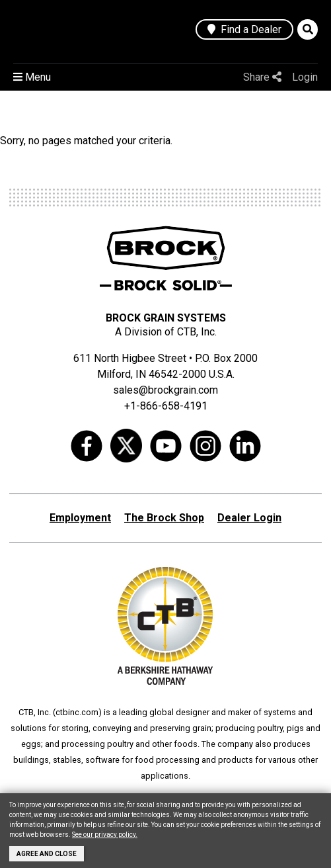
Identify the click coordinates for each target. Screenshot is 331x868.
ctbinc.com (77, 712)
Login (305, 77)
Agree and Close (47, 854)
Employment (80, 518)
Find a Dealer (244, 29)
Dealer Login (249, 518)
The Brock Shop (164, 518)
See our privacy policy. (105, 835)
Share (262, 77)
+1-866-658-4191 (166, 406)
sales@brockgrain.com (165, 390)
